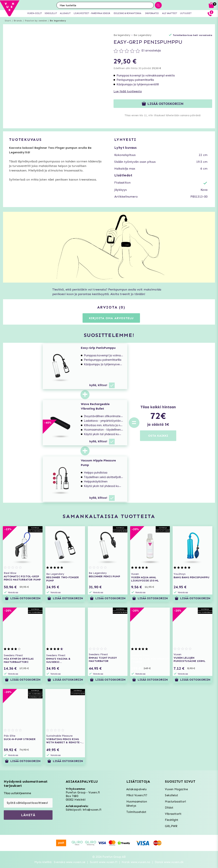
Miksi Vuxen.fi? (137, 795)
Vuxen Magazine (176, 789)
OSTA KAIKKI (158, 436)
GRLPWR (171, 826)
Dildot (169, 808)
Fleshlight (172, 820)
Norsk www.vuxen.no (136, 862)
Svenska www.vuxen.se (70, 862)
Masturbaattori (175, 802)
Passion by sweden (36, 21)
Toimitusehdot (136, 812)
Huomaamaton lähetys (137, 804)
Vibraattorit (173, 814)
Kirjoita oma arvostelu (111, 318)
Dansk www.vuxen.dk (169, 862)
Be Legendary (143, 35)
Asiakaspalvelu (137, 789)
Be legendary (58, 21)
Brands (18, 21)
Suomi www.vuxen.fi (104, 862)
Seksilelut (171, 795)
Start (8, 21)
